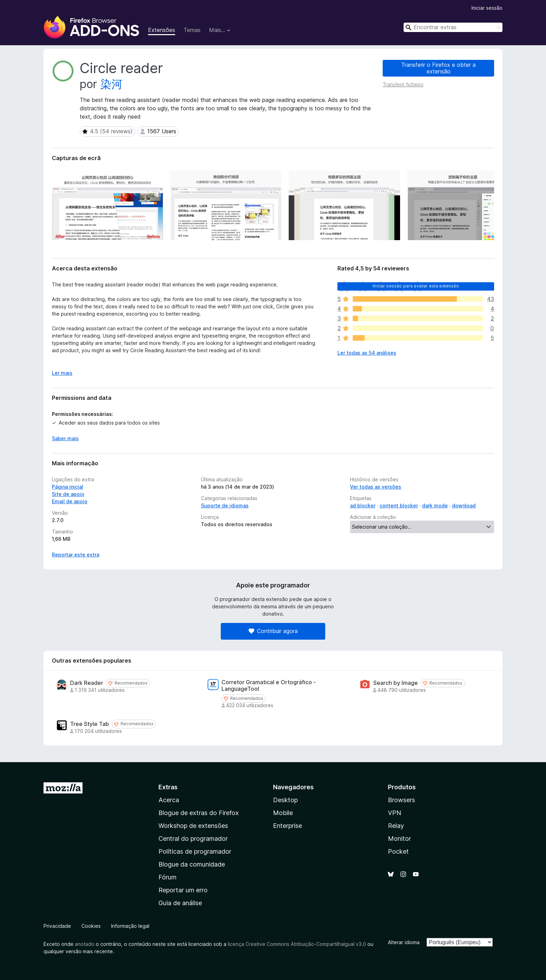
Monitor (399, 839)
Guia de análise (180, 903)
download (464, 505)
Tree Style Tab (89, 724)
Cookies (91, 926)
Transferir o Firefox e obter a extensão (438, 68)
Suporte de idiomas (225, 505)
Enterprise (287, 826)
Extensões (162, 30)
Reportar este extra (76, 555)
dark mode (435, 505)
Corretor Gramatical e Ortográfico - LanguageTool (269, 686)
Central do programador (193, 839)
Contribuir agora (273, 631)
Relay (396, 826)
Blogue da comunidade (192, 864)
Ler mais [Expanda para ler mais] (62, 373)
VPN (395, 813)
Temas (192, 30)
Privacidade (57, 926)
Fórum (167, 877)
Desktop (285, 800)
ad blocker (363, 505)
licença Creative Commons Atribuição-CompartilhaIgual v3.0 (297, 944)
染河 (111, 84)
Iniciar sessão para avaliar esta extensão (416, 286)
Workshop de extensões (193, 826)
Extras (168, 787)
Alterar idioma (404, 942)
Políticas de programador (195, 851)
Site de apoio (68, 494)
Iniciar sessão (487, 8)
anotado (85, 944)
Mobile (283, 813)
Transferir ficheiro (403, 84)
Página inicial (68, 487)
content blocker (399, 505)
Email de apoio (70, 501)
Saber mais (65, 438)
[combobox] (453, 27)
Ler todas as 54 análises (367, 353)
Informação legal (130, 926)
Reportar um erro (183, 890)
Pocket (398, 851)
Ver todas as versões (376, 487)
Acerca (169, 800)
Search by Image (396, 683)
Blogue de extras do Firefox (199, 813)
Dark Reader (87, 683)
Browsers (401, 800)
